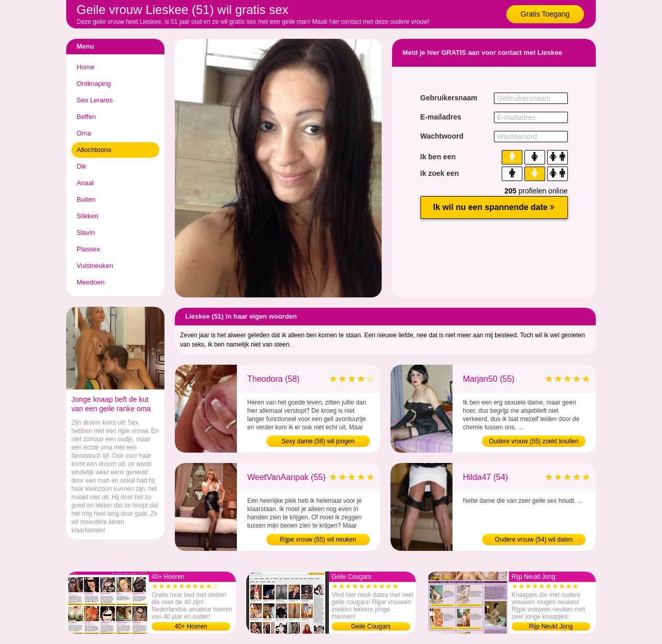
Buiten (86, 199)
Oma (84, 133)
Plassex (88, 249)
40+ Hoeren (191, 626)
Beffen (86, 117)
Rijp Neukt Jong (551, 626)
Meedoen (91, 282)
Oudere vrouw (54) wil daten (534, 540)
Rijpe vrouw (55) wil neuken (318, 540)
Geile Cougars (371, 626)
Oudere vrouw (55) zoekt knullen (533, 441)
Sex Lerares (95, 100)
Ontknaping (94, 84)
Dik (81, 166)
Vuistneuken (95, 266)
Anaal (85, 183)
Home (86, 67)
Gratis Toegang (545, 14)
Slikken (87, 216)
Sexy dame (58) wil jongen (318, 441)
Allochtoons (94, 150)
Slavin (86, 233)
